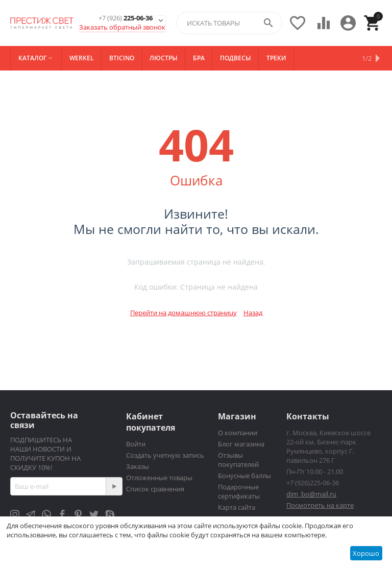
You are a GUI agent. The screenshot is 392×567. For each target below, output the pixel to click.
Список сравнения (155, 489)
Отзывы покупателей (238, 460)
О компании (238, 433)
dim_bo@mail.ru (311, 494)
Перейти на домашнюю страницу (183, 313)
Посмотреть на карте (320, 505)
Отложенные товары (159, 478)
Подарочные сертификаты (239, 491)
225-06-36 (126, 18)
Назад (253, 313)
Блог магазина (241, 444)
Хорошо (366, 553)
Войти (136, 444)
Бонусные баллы (244, 476)
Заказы (138, 466)
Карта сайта (237, 507)
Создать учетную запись (165, 455)
